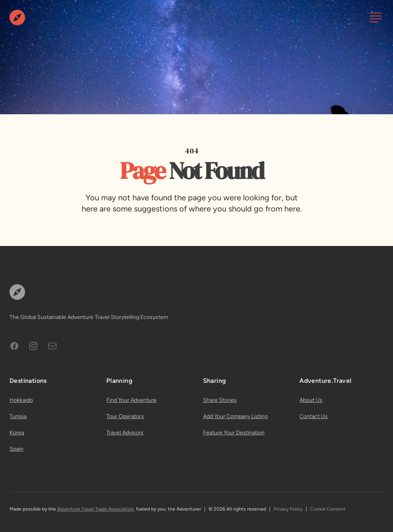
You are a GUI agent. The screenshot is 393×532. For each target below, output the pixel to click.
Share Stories (220, 400)
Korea (17, 433)
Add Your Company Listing (235, 416)
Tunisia (18, 416)
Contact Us (313, 416)
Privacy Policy (288, 509)
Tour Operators (125, 416)
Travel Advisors (125, 433)
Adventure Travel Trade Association (95, 509)
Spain (16, 449)
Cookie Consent (328, 509)
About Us (311, 400)
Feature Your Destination (234, 433)
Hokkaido (21, 400)
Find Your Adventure (131, 400)
